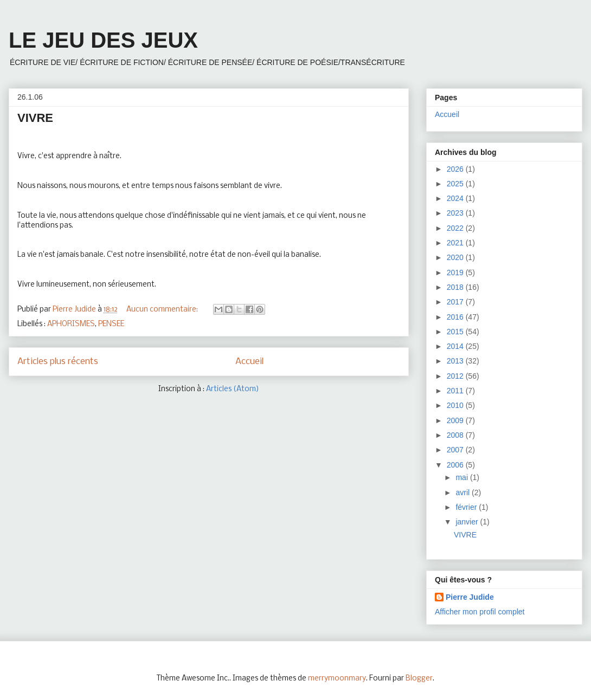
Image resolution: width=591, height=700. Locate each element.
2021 (456, 243)
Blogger (419, 679)
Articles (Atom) (233, 389)
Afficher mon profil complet (480, 612)
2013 (456, 361)
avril (464, 492)
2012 (456, 376)
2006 (456, 465)
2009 (456, 420)
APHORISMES (71, 324)
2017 (456, 302)
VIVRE (35, 118)
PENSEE (111, 324)
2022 (456, 228)
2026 (456, 169)
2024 (456, 198)
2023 (456, 213)
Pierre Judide (470, 597)
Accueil (249, 362)
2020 (456, 257)
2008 (456, 435)
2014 (456, 346)
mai (462, 477)
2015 (456, 332)
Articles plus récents (58, 362)
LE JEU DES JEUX (103, 40)
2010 (456, 405)
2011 (456, 391)
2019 (456, 273)
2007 (456, 450)
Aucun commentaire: (163, 310)
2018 (456, 287)
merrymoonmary (337, 679)
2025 (456, 184)
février (467, 507)
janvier (468, 522)
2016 (456, 317)
